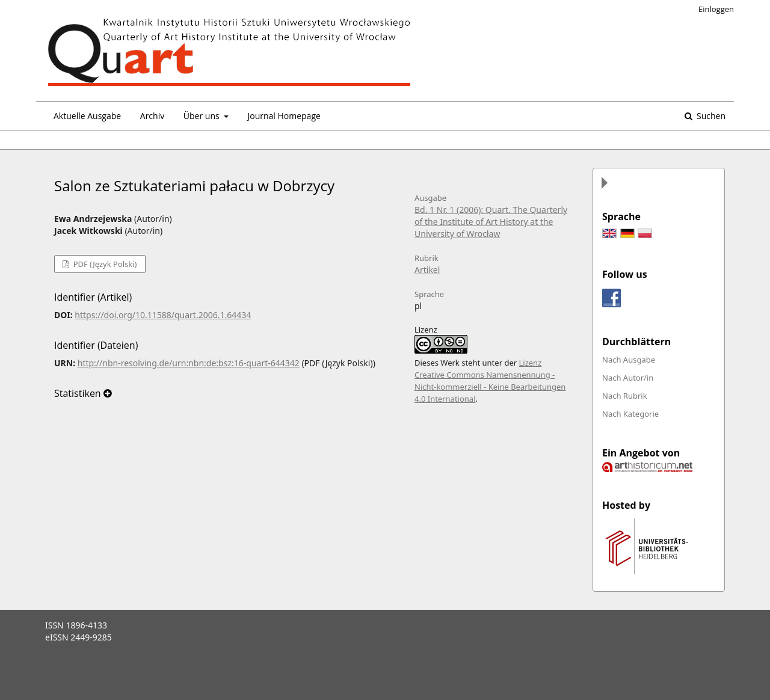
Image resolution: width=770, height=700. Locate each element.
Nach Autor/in (628, 378)
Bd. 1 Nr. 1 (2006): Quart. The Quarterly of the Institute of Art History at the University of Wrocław (491, 222)
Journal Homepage (284, 116)
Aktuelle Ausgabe (87, 116)
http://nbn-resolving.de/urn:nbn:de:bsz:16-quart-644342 (189, 363)
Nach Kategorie (630, 414)
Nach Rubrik (625, 396)
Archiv (152, 116)
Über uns (202, 116)
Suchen (710, 116)
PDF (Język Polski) (104, 264)
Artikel (427, 270)
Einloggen (716, 9)
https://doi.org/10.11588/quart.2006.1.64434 (163, 315)
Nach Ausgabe (629, 360)
